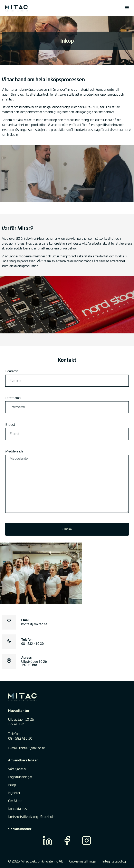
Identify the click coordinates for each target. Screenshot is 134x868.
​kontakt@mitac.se (32, 748)
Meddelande (14, 451)
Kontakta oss (17, 809)
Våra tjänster (17, 769)
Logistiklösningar (20, 777)
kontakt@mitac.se (34, 624)
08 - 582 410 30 (32, 644)
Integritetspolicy (114, 861)
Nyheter (14, 793)
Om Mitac (15, 801)
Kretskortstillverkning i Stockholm (32, 817)
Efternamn (13, 398)
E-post (10, 425)
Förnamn (12, 371)
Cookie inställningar (83, 861)
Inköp (12, 785)
